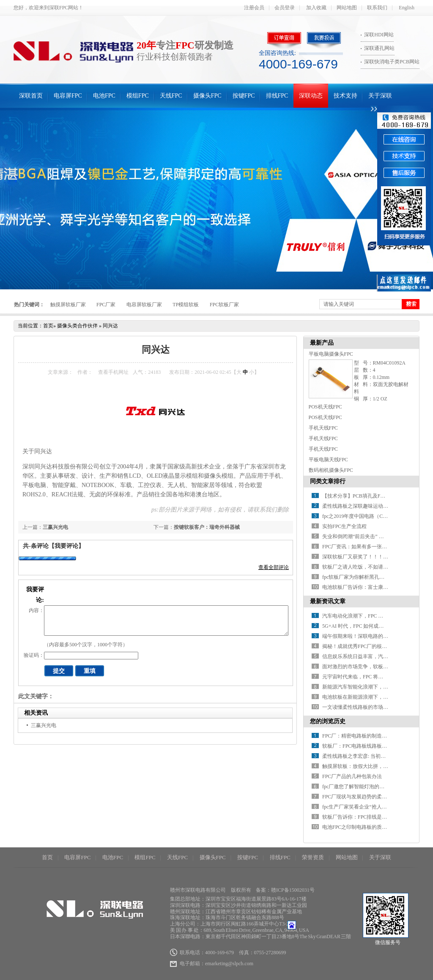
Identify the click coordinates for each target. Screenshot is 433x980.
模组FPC (138, 96)
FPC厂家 (106, 305)
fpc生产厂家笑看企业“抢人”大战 (358, 807)
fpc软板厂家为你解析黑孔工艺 (356, 577)
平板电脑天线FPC (328, 460)
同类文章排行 (328, 481)
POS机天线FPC (325, 407)
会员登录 (285, 8)
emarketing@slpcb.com (229, 964)
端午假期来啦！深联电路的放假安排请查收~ (372, 636)
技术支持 (345, 96)
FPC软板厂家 (224, 305)
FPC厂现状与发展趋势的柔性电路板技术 (367, 797)
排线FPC (277, 96)
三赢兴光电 (55, 527)
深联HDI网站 (379, 35)
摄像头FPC (207, 96)
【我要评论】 (66, 546)
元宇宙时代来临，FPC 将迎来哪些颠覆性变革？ (375, 677)
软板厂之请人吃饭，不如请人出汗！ (363, 567)
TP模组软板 (186, 305)
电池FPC (104, 96)
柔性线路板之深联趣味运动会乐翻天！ (365, 506)
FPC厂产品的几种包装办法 (352, 776)
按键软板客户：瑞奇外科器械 (207, 527)
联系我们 (377, 8)
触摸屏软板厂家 (68, 305)
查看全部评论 (274, 567)
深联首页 (31, 96)
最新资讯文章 (328, 601)
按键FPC (244, 96)
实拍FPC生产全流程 (344, 526)
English (407, 8)
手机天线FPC (323, 428)
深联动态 (311, 96)
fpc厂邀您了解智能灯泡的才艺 (356, 787)
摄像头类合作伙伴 (77, 326)
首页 (48, 326)
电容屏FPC (68, 96)
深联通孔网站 (379, 48)
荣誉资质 (313, 857)
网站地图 (347, 8)
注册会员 (254, 8)
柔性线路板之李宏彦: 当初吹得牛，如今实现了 (374, 756)
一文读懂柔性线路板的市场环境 (358, 707)
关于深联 (380, 96)
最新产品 (322, 343)
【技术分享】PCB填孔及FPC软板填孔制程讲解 (375, 496)
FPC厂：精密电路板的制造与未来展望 (365, 736)
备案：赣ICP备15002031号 (285, 890)
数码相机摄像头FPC (331, 470)
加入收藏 (316, 8)
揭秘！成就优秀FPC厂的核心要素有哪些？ (370, 646)
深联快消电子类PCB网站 (392, 62)
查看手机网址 (113, 372)
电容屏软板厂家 (144, 305)
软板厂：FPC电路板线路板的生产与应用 (367, 746)
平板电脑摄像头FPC (331, 354)
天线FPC (171, 96)
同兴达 (110, 326)
